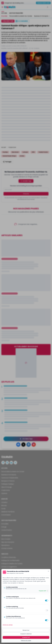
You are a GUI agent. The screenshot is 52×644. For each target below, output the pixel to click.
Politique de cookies (26, 641)
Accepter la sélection (26, 634)
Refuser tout (26, 630)
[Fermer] (48, 571)
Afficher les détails (8, 625)
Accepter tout (26, 637)
